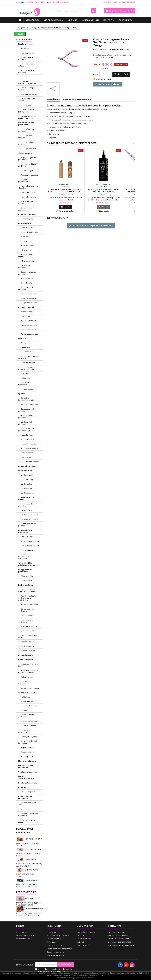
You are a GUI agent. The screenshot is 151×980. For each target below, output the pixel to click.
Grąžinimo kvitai (84, 939)
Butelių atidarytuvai (29, 737)
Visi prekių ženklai (54, 20)
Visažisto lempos (28, 363)
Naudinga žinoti (90, 20)
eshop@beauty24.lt (60, 2)
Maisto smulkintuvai (27, 761)
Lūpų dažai (25, 374)
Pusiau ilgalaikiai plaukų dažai (26, 111)
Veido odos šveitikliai (30, 515)
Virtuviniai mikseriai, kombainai (28, 742)
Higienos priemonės (27, 214)
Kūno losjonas (27, 237)
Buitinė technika (26, 660)
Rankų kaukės (27, 550)
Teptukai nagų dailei (29, 175)
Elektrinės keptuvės (29, 706)
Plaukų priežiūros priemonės (26, 124)
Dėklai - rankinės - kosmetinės (26, 766)
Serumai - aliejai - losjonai (27, 89)
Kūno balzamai (27, 246)
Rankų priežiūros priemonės (26, 531)
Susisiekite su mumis (55, 952)
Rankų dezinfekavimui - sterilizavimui (25, 557)
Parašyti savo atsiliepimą (108, 84)
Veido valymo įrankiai (30, 519)
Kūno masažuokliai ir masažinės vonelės (28, 672)
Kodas (96, 49)
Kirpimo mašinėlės (28, 444)
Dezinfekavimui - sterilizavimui (27, 209)
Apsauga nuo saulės (29, 298)
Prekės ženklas (117, 49)
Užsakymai (82, 935)
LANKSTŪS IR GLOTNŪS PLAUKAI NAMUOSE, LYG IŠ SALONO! (29, 863)
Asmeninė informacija (86, 932)
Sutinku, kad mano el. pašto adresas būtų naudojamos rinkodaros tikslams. (55, 970)
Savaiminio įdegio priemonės (27, 273)
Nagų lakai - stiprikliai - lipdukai (28, 187)
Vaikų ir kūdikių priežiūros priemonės (28, 564)
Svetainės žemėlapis (55, 955)
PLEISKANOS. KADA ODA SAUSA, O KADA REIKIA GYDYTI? (29, 852)
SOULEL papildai (28, 792)
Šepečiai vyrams (28, 453)
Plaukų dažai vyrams (29, 448)
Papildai (22, 787)
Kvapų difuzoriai (26, 655)
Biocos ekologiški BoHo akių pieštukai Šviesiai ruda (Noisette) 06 (66, 192)
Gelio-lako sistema (29, 192)
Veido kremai (26, 488)
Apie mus (73, 20)
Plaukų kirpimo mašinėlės (26, 143)
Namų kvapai (26, 316)
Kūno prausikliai (27, 261)
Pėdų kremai (26, 580)
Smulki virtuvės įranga (28, 692)
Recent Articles (26, 892)
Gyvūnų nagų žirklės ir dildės (29, 636)
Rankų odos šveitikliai (30, 546)
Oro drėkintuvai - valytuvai (27, 682)
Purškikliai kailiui (28, 631)
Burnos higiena (27, 219)
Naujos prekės (22, 932)
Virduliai (24, 710)
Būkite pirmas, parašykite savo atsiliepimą (91, 226)
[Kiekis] (103, 74)
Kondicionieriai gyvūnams (26, 621)
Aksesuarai (25, 347)
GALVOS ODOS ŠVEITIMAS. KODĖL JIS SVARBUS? (27, 873)
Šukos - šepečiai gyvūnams (26, 610)
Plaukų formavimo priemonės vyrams (27, 429)
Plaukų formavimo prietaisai (27, 130)
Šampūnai (25, 48)
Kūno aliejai (26, 241)
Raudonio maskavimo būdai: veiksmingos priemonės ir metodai (30, 912)
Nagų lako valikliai (28, 197)
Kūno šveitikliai (27, 228)
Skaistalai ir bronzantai (24, 384)
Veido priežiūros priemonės (26, 423)
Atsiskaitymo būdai (55, 945)
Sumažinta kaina (23, 939)
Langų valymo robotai (30, 688)
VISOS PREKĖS (33, 20)
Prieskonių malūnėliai (30, 721)
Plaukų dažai (26, 105)
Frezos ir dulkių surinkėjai (26, 202)
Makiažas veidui (27, 352)
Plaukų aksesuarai (28, 149)
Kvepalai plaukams (29, 94)
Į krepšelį (121, 74)
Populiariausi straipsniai (25, 831)
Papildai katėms (28, 642)
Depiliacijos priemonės (24, 266)
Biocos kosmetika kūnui (27, 821)
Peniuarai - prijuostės (28, 466)
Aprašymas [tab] (53, 99)
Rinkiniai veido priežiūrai (26, 505)
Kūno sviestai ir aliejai (30, 232)
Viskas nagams (25, 153)
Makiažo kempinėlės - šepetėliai (29, 357)
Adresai (81, 942)
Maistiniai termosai (29, 726)
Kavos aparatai (27, 756)
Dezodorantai (27, 283)
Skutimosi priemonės (30, 404)
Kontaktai (109, 20)
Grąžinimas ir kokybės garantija (60, 949)
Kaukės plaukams (28, 53)
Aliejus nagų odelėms (30, 541)
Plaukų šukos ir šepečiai (26, 137)
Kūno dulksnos (27, 278)
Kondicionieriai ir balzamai (26, 58)
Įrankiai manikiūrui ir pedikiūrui (28, 165)
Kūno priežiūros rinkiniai (26, 255)
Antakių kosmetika (29, 389)
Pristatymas (126, 20)
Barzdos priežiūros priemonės (27, 410)
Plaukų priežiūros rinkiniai (27, 65)
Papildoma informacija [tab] (77, 99)
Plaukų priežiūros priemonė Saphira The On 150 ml (103, 191)
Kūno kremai (26, 250)
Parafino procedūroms (24, 180)
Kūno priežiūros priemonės (26, 416)
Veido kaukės (26, 484)
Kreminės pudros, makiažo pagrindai (27, 368)
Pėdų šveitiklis (27, 576)
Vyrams (22, 394)
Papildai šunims (27, 646)
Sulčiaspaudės (27, 701)
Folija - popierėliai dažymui (27, 100)
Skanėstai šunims (28, 651)
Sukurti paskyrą (128, 2)
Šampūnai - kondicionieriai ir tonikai (28, 399)
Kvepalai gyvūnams (29, 626)
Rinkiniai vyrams (27, 439)
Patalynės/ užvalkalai (28, 783)
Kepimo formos (27, 748)
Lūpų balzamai (27, 479)
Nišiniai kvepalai (27, 312)
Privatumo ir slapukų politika (59, 935)
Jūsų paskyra (85, 926)
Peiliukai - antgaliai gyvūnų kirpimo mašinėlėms (27, 598)
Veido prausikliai (28, 493)
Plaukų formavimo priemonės (27, 71)
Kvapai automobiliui (29, 325)
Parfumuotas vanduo (30, 334)
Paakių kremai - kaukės (26, 498)
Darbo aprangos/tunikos (26, 777)
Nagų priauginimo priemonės (27, 159)
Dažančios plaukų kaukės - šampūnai (27, 117)
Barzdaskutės (27, 457)
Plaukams (25, 809)
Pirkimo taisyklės (54, 939)
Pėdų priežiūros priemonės (25, 571)
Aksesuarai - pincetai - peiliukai (29, 525)
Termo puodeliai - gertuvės (27, 716)
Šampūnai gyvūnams (29, 604)
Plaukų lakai (26, 77)
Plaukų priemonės (26, 44)
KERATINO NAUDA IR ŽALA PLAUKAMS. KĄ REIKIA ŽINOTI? (29, 842)
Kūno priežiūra (25, 223)
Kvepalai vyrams (28, 435)
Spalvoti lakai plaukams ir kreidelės (27, 82)
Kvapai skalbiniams (29, 321)
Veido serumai (27, 475)
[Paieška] (76, 11)
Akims (23, 343)
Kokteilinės (25, 697)
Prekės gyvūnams (26, 585)
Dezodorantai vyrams (30, 462)
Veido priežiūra (25, 471)
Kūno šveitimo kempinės (25, 288)
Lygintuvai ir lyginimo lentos (28, 665)
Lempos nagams (28, 171)
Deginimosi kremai (29, 303)
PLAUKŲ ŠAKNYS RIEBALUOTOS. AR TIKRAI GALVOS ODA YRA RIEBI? (28, 883)
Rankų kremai (27, 537)
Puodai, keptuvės (28, 752)
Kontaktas (115, 926)
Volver (20, 34)
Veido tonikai (26, 510)
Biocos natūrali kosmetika (25, 797)
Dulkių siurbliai (27, 677)
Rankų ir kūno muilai (29, 294)
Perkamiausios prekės (25, 935)
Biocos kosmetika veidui (27, 804)
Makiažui (22, 338)
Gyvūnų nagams (28, 615)
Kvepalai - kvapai (26, 307)
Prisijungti (113, 2)
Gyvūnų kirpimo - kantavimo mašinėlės (27, 590)
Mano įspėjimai (84, 945)
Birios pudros (26, 378)
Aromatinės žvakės (29, 329)
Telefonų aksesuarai (28, 772)
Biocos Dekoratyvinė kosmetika (28, 815)
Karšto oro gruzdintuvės (24, 731)
